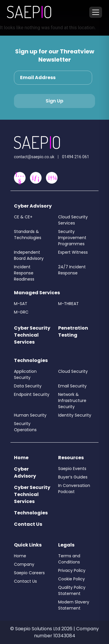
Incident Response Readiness (24, 273)
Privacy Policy (72, 570)
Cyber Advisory (33, 206)
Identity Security (75, 415)
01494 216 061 (76, 157)
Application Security (25, 374)
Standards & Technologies (28, 235)
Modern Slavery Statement (74, 605)
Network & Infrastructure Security (72, 401)
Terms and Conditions (69, 559)
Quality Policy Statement (72, 590)
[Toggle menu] (96, 12)
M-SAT (21, 304)
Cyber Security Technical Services (32, 335)
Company (24, 564)
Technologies (31, 360)
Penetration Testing (73, 331)
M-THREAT (68, 304)
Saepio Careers (29, 573)
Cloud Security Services (73, 220)
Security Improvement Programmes (72, 238)
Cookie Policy (72, 579)
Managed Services (37, 293)
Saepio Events (72, 469)
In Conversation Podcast (74, 489)
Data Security (28, 386)
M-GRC (21, 312)
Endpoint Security (32, 394)
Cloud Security (73, 371)
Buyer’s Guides (73, 477)
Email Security (72, 386)
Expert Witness (73, 252)
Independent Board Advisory (29, 255)
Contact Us (28, 524)
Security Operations (25, 427)
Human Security (30, 415)
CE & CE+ (23, 217)
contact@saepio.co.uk (34, 157)
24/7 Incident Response (72, 270)
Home (21, 458)
